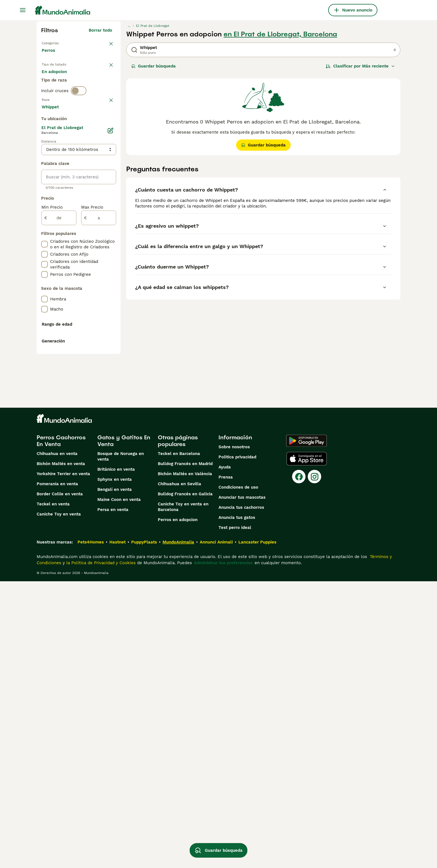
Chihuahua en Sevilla (179, 771)
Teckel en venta (53, 791)
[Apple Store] (307, 745)
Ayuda (225, 754)
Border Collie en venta (60, 781)
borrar (106, 125)
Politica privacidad (237, 744)
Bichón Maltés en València (185, 760)
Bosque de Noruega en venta (121, 743)
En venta (55, 78)
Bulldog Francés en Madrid (185, 750)
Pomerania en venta (57, 771)
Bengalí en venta (115, 776)
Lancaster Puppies (257, 829)
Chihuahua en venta (57, 740)
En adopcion (89, 78)
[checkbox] (44, 154)
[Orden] (360, 66)
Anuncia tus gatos (237, 804)
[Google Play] (306, 727)
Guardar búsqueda (153, 66)
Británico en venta (116, 756)
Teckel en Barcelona (179, 740)
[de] (59, 368)
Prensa (226, 764)
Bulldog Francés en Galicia (185, 781)
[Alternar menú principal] (23, 10)
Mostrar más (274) (97, 256)
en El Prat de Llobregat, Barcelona (280, 34)
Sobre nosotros (234, 734)
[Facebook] (299, 763)
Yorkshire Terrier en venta (63, 760)
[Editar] (111, 281)
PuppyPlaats (144, 829)
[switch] (79, 113)
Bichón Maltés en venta (61, 750)
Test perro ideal (235, 814)
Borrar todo (100, 30)
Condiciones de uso (238, 774)
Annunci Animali (216, 829)
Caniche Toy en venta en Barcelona (183, 794)
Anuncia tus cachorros (241, 794)
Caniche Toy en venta (59, 801)
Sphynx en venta (115, 766)
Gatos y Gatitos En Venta (124, 727)
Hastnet (118, 829)
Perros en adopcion (178, 806)
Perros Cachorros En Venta (61, 727)
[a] (99, 368)
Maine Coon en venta (119, 786)
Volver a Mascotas (61, 43)
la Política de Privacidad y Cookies (100, 850)
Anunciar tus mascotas (242, 784)
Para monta (58, 92)
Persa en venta (113, 796)
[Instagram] (314, 763)
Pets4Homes (91, 829)
